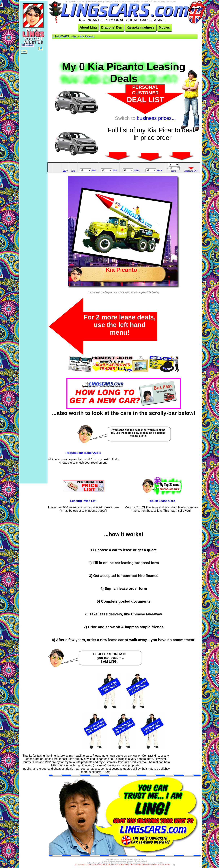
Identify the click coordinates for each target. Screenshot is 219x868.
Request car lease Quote (83, 453)
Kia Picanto (87, 36)
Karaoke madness (140, 27)
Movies (164, 27)
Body (65, 171)
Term (173, 171)
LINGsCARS (61, 36)
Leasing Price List (83, 501)
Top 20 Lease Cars (162, 501)
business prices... (156, 118)
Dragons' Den (112, 27)
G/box (137, 170)
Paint (159, 170)
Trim (73, 171)
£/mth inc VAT (191, 171)
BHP (115, 170)
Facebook (28, 45)
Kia (74, 36)
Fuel (94, 170)
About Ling (88, 27)
